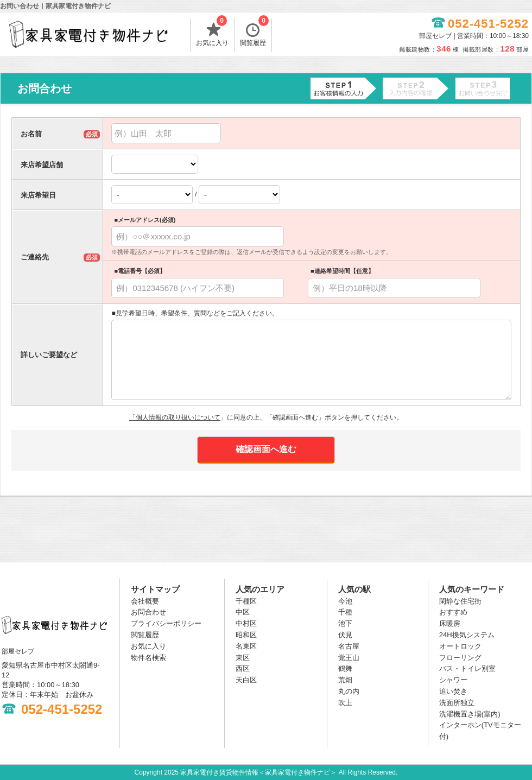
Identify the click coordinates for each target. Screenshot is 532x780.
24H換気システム (467, 635)
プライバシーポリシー (166, 623)
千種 (345, 612)
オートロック (460, 646)
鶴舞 (345, 668)
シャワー (453, 680)
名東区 (246, 646)
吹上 (345, 703)
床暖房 (450, 623)
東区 (243, 658)
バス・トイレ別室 (467, 668)
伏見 (345, 635)
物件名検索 (148, 658)
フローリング (460, 658)
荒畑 (345, 680)
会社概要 (145, 601)
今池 (345, 601)
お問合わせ (148, 612)
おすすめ (453, 612)
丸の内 (349, 691)
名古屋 (349, 646)
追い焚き (453, 691)
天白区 (246, 680)
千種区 (246, 601)
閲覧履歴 (254, 33)
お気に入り (212, 33)
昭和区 (246, 635)
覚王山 (349, 658)
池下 (345, 623)
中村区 (246, 623)
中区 (243, 612)
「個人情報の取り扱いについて (175, 417)
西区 (243, 668)
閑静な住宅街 (460, 601)
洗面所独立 (457, 703)
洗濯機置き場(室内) (470, 714)
